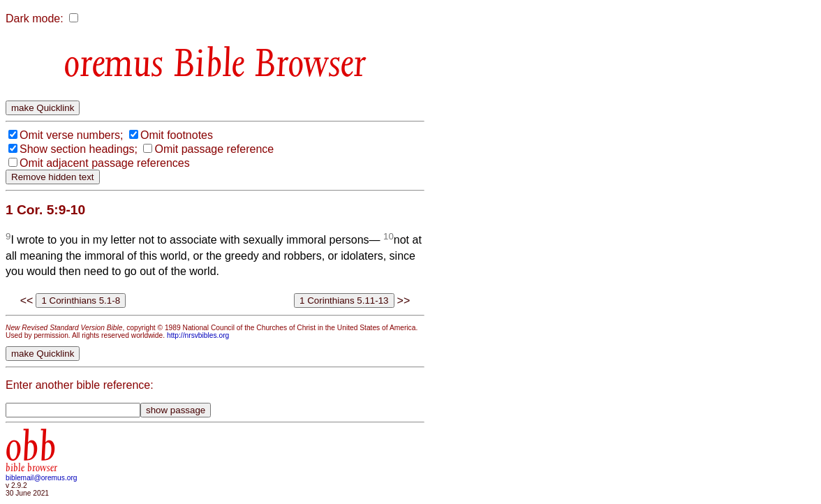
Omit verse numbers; (71, 135)
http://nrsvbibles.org (198, 335)
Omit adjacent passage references (105, 163)
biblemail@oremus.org (42, 478)
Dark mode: (35, 18)
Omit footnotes (177, 135)
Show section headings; (79, 149)
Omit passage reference (214, 149)
